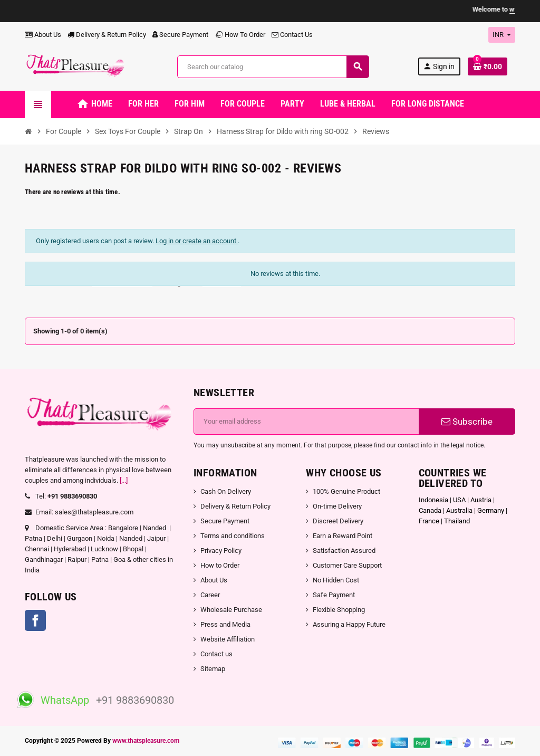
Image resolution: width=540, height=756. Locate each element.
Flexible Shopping (339, 610)
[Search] (273, 67)
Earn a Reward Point (343, 536)
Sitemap (213, 669)
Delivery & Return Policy (107, 35)
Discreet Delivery (338, 521)
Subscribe (467, 422)
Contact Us (292, 35)
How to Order (220, 565)
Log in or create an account (197, 241)
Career (210, 595)
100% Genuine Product (346, 491)
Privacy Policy (221, 551)
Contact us (216, 654)
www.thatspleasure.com (146, 741)
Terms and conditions (233, 536)
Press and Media (225, 624)
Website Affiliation (228, 639)
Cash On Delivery (226, 491)
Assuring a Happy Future (349, 624)
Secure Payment (180, 35)
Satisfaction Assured (344, 551)
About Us (43, 35)
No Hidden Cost (336, 580)
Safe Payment (334, 595)
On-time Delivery (337, 506)
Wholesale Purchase (231, 610)
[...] (124, 480)
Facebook (35, 620)
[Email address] (306, 422)
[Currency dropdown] (502, 35)
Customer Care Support (347, 565)
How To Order (240, 35)
